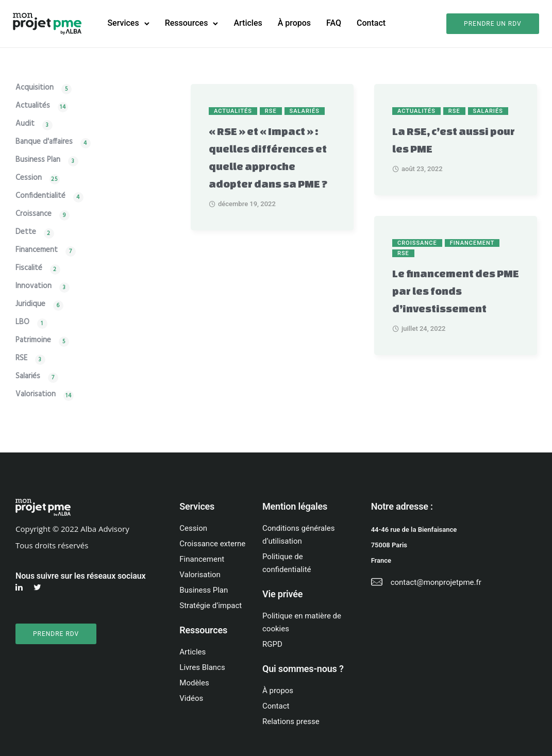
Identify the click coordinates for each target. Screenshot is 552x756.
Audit (25, 124)
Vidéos (191, 698)
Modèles (194, 682)
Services (125, 23)
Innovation (34, 287)
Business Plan (38, 161)
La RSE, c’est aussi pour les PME (454, 139)
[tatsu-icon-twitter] (39, 587)
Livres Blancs (202, 667)
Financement (472, 242)
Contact (373, 23)
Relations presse (291, 721)
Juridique (30, 305)
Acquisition (35, 88)
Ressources (188, 23)
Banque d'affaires (44, 142)
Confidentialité (40, 197)
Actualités (233, 111)
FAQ (335, 23)
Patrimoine (33, 341)
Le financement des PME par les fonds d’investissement (456, 290)
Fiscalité (29, 269)
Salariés (305, 111)
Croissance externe (212, 543)
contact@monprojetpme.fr (436, 582)
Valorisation (36, 395)
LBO (22, 323)
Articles (250, 23)
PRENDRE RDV (56, 633)
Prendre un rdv (490, 24)
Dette (26, 233)
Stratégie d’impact (211, 605)
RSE (271, 111)
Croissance (417, 242)
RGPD (272, 644)
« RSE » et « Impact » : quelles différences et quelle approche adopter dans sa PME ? (268, 157)
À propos (296, 23)
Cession (29, 179)
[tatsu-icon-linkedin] (21, 587)
